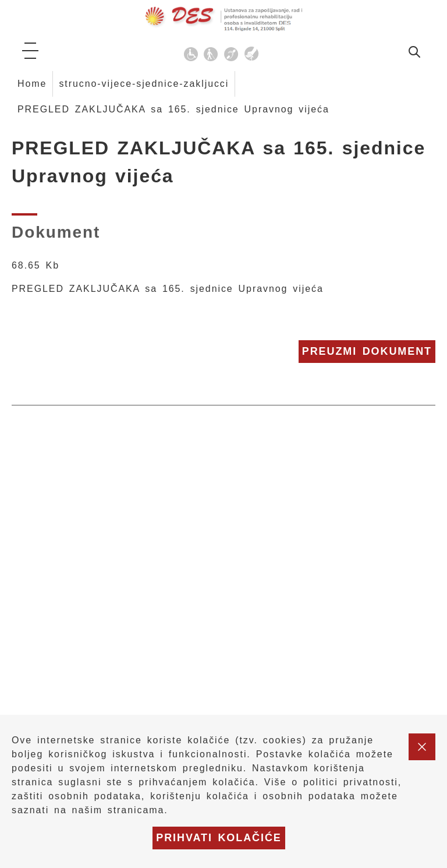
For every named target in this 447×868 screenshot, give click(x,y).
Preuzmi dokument (367, 351)
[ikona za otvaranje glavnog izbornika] (30, 51)
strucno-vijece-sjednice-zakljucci (144, 84)
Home (32, 84)
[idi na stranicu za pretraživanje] (414, 54)
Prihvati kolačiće (219, 838)
